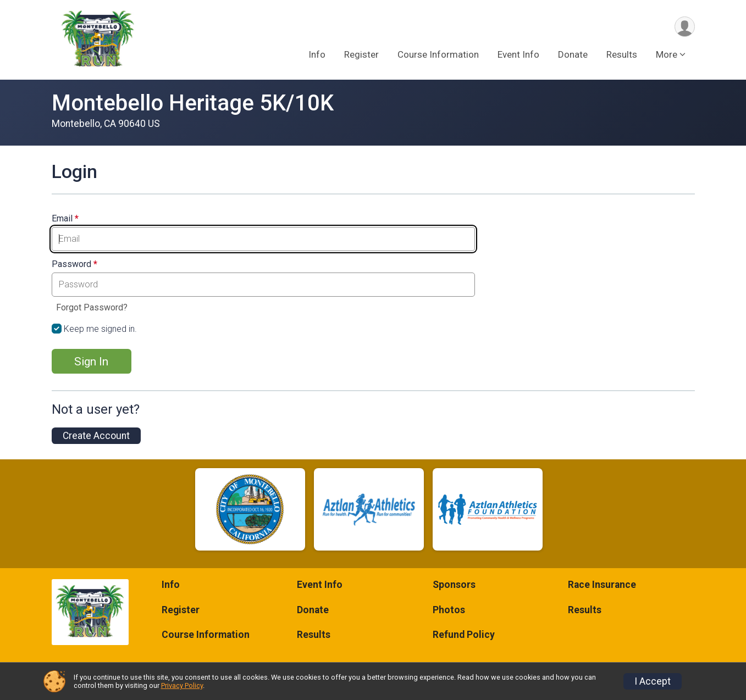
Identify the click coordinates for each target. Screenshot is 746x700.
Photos (449, 610)
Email (65, 219)
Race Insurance (602, 585)
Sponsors (454, 585)
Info (317, 54)
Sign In (91, 362)
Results (622, 54)
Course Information (438, 54)
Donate (573, 54)
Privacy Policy (182, 685)
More (667, 54)
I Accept (653, 681)
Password (74, 264)
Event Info (518, 54)
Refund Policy (464, 635)
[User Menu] (685, 27)
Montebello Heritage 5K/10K (193, 103)
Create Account (96, 436)
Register (361, 54)
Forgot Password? (92, 307)
